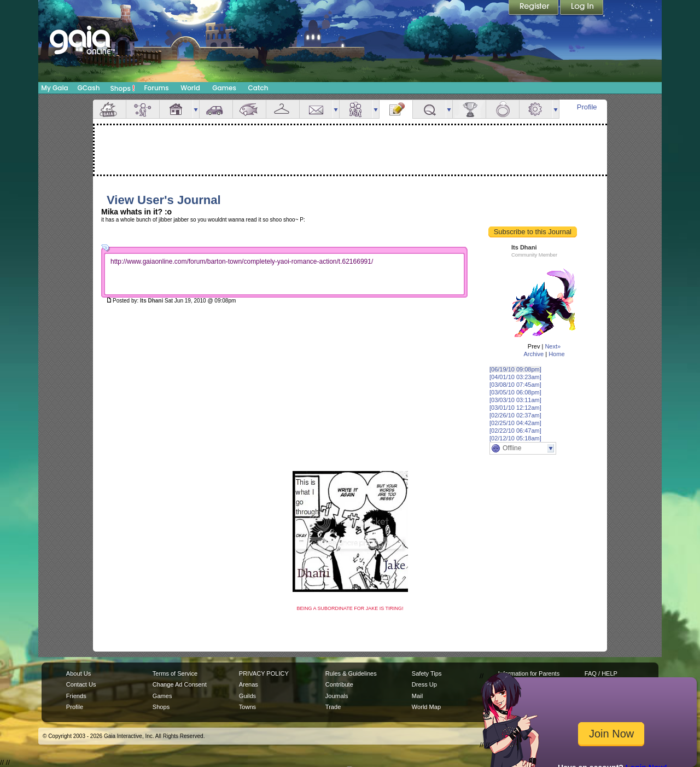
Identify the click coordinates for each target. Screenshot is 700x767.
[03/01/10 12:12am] (515, 408)
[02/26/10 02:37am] (515, 415)
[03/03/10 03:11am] (515, 400)
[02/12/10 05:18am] (515, 438)
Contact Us (81, 684)
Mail (316, 109)
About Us (78, 673)
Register (534, 8)
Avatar (143, 109)
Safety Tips (427, 673)
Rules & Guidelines (351, 673)
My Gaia (54, 88)
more (196, 109)
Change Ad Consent (180, 684)
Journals (337, 696)
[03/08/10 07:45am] (515, 385)
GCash (89, 88)
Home (556, 354)
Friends (356, 109)
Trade (333, 707)
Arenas (249, 684)
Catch (258, 88)
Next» (553, 346)
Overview (109, 109)
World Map (426, 707)
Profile (587, 107)
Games (224, 88)
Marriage (503, 109)
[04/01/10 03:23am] (515, 377)
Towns (247, 707)
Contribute (339, 684)
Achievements (469, 109)
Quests (429, 109)
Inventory (283, 109)
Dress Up (424, 684)
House (176, 109)
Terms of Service (175, 673)
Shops (123, 88)
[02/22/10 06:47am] (515, 431)
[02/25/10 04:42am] (515, 423)
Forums (156, 88)
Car (216, 109)
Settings (536, 109)
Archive (533, 354)
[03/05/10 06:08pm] (515, 392)
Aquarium (249, 109)
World (190, 88)
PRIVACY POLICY (264, 673)
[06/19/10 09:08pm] (515, 369)
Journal (396, 109)
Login (582, 8)
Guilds (247, 696)
